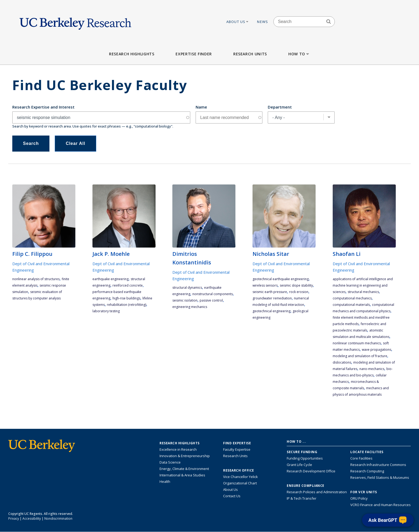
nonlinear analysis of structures (36, 279)
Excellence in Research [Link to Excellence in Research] (178, 449)
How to (299, 54)
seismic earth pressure (270, 292)
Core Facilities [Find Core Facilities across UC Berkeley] (361, 458)
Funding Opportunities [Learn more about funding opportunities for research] (305, 458)
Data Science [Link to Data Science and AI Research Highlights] (170, 462)
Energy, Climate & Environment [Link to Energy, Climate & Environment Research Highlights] (184, 469)
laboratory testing (106, 311)
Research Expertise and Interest (43, 107)
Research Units (250, 54)
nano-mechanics (372, 369)
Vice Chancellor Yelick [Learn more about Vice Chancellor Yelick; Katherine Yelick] (240, 477)
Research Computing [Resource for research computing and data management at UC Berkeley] (367, 471)
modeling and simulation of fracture (360, 356)
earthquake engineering (110, 279)
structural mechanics (363, 292)
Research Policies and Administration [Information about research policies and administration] (317, 492)
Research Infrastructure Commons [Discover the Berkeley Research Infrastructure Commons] (378, 465)
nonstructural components (213, 294)
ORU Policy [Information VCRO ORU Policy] (359, 498)
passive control (211, 300)
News (263, 22)
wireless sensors (265, 285)
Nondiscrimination (58, 518)
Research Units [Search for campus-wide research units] (235, 456)
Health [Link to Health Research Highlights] (165, 481)
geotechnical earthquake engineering (281, 279)
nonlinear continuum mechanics (357, 343)
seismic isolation (185, 300)
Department (280, 107)
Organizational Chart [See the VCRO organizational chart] (240, 483)
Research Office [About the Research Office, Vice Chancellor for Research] (239, 471)
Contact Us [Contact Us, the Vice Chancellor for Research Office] (232, 496)
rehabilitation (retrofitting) (127, 305)
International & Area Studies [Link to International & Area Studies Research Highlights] (182, 475)
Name (201, 107)
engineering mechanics (190, 307)
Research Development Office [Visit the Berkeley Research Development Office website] (311, 471)
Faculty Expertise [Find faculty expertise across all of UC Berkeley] (237, 449)
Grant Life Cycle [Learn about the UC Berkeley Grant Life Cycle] (299, 465)
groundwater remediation (272, 298)
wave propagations (377, 350)
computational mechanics (352, 298)
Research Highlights (132, 54)
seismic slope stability (296, 285)
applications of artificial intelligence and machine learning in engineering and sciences (363, 285)
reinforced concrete (128, 285)
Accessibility (32, 518)
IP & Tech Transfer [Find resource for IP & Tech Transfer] (302, 498)
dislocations (342, 362)
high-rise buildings (126, 298)
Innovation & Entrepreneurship (185, 456)
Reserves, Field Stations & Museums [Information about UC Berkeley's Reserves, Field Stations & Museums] (380, 477)
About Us (238, 22)
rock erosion (299, 292)
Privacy (14, 518)
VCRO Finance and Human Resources (381, 505)
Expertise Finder (194, 54)
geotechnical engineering (271, 311)
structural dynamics (187, 288)
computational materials (351, 305)
